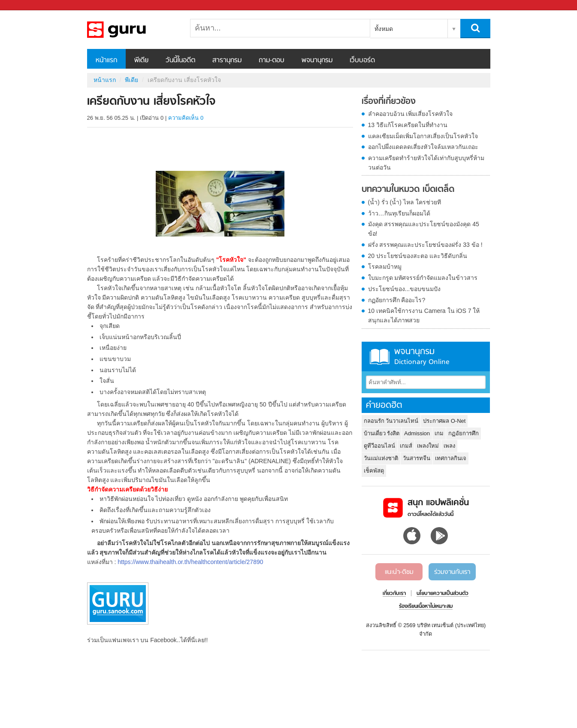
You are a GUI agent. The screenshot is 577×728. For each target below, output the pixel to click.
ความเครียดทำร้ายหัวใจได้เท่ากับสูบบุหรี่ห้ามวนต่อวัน (426, 163)
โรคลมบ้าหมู (385, 267)
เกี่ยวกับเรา (394, 594)
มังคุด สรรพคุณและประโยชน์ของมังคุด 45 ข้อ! (424, 229)
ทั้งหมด (384, 29)
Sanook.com (26, 5)
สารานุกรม (227, 61)
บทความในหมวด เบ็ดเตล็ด (408, 190)
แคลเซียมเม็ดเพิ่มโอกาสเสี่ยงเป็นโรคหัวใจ (423, 136)
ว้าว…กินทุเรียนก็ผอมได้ (399, 213)
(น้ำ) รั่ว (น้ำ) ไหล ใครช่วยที (405, 202)
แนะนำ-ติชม (399, 572)
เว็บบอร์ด (362, 61)
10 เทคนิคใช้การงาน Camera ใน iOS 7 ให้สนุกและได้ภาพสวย (424, 315)
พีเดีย (141, 61)
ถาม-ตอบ (272, 61)
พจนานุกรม (317, 61)
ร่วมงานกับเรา (452, 572)
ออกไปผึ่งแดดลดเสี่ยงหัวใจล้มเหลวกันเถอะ (423, 147)
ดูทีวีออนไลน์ (379, 446)
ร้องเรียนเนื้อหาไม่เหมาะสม (426, 607)
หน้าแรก (106, 61)
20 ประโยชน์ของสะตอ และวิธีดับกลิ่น (418, 256)
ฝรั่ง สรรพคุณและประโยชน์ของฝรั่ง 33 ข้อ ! (425, 245)
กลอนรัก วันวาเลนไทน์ (391, 421)
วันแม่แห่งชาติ (381, 458)
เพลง (449, 446)
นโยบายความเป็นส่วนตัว (443, 594)
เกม (439, 433)
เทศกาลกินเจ (451, 458)
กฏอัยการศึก (464, 433)
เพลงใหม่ (428, 446)
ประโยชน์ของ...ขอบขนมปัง (405, 289)
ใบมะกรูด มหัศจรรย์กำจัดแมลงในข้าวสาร (423, 278)
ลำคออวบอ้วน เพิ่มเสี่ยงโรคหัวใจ (411, 114)
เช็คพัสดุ (374, 471)
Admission (417, 433)
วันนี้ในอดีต (180, 61)
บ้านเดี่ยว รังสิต (382, 433)
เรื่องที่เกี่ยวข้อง (389, 102)
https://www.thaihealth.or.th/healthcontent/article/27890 (190, 562)
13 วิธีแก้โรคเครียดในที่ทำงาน (408, 125)
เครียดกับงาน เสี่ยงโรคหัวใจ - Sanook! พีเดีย (132, 30)
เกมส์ (406, 446)
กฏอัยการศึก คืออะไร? (397, 300)
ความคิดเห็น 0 (186, 118)
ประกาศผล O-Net (444, 421)
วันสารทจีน (417, 458)
